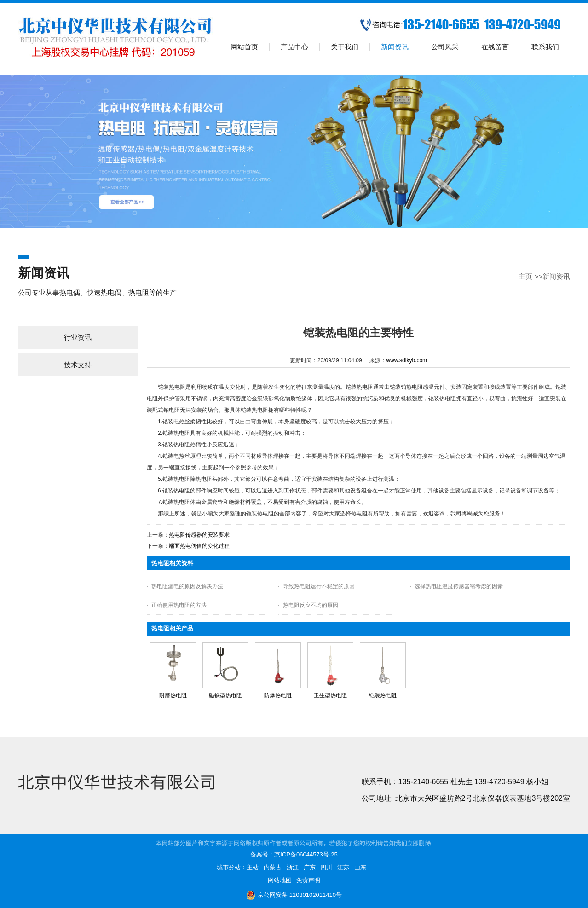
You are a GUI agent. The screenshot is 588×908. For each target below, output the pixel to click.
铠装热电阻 (383, 695)
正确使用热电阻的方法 (179, 605)
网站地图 (280, 880)
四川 (326, 867)
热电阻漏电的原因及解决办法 (187, 586)
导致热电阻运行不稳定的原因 (319, 586)
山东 (360, 867)
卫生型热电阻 (330, 695)
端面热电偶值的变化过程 (199, 546)
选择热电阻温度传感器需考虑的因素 (459, 586)
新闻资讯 (556, 276)
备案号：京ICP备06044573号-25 (294, 854)
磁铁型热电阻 (225, 695)
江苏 (343, 867)
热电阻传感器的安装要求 (199, 535)
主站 (253, 867)
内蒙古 (273, 867)
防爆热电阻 (278, 695)
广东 (310, 867)
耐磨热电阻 (173, 695)
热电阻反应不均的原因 (311, 605)
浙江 (293, 867)
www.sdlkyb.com (406, 360)
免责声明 (308, 880)
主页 (525, 276)
